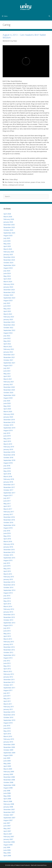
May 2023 (7, 309)
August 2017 (8, 495)
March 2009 (8, 769)
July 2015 (7, 563)
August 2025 (8, 235)
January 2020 (8, 417)
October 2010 (8, 717)
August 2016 (8, 528)
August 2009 (8, 755)
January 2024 (8, 287)
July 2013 (7, 628)
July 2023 (7, 303)
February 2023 (9, 317)
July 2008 (7, 791)
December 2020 (9, 387)
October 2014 (8, 587)
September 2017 (9, 493)
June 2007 (7, 826)
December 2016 (9, 517)
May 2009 (7, 763)
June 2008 (7, 793)
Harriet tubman (24, 182)
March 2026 (8, 217)
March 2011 (8, 704)
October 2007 (8, 815)
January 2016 (8, 547)
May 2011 (7, 698)
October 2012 (8, 652)
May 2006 (7, 853)
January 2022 (8, 352)
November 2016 (9, 520)
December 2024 (9, 257)
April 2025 (7, 246)
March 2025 (8, 249)
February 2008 (9, 804)
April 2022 (7, 344)
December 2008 (9, 777)
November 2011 (9, 682)
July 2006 (7, 847)
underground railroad (16, 185)
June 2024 (7, 273)
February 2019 (9, 447)
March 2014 (8, 606)
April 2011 (7, 701)
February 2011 (9, 707)
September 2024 (9, 265)
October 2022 (8, 328)
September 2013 (9, 623)
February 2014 (9, 609)
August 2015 (8, 560)
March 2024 (8, 282)
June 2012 (7, 663)
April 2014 (7, 604)
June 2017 (7, 501)
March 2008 (8, 801)
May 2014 (7, 601)
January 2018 (8, 482)
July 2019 (7, 433)
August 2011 (8, 690)
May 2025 (7, 244)
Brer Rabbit (9, 182)
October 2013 (8, 620)
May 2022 (7, 341)
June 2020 (7, 403)
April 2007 (7, 831)
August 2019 (8, 430)
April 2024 (7, 279)
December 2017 (9, 485)
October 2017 (8, 490)
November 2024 (9, 260)
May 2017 (7, 504)
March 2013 (8, 639)
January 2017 (8, 514)
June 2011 (7, 696)
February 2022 (9, 349)
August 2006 (8, 845)
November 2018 (9, 455)
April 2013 (7, 636)
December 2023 (9, 290)
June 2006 (7, 850)
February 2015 (9, 577)
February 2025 (9, 252)
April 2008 (7, 799)
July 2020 (7, 401)
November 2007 (9, 812)
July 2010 (7, 726)
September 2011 (9, 688)
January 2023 (8, 319)
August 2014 (8, 593)
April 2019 (7, 441)
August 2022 (8, 333)
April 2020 (7, 409)
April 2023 (7, 311)
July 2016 (7, 531)
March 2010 (8, 736)
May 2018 (7, 471)
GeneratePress (42, 865)
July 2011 (7, 693)
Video (7, 179)
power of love (35, 182)
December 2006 (9, 842)
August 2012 (8, 658)
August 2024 (8, 268)
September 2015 (9, 558)
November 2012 (9, 650)
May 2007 (7, 828)
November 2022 (9, 325)
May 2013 (7, 634)
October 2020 (8, 392)
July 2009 (7, 758)
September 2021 (9, 363)
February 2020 (9, 414)
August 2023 (8, 300)
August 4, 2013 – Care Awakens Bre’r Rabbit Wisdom (24, 36)
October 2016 (8, 522)
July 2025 (7, 238)
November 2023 (9, 292)
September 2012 (9, 655)
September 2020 (9, 395)
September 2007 (9, 818)
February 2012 (9, 674)
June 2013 (7, 631)
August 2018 (8, 463)
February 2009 (9, 772)
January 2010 (8, 742)
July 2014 (7, 596)
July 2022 (7, 336)
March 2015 (8, 574)
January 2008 (8, 807)
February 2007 (9, 837)
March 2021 (8, 379)
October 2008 (8, 782)
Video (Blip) (13, 179)
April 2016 (7, 539)
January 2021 (8, 384)
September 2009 (9, 753)
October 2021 (8, 360)
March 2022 (8, 347)
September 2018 (9, 460)
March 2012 (8, 671)
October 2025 (8, 230)
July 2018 (7, 466)
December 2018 (9, 452)
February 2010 (9, 739)
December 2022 (9, 322)
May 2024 (7, 276)
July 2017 (7, 498)
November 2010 (9, 715)
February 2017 (9, 512)
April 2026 (7, 214)
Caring (16, 182)
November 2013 (9, 617)
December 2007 (9, 809)
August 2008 (8, 788)
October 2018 (8, 457)
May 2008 (7, 796)
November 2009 (9, 747)
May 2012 (7, 666)
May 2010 (7, 731)
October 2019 (8, 425)
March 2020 (8, 411)
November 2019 (9, 422)
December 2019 (9, 420)
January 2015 (8, 579)
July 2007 (7, 823)
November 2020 (9, 390)
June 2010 (7, 728)
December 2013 (9, 615)
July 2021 (7, 368)
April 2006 (7, 856)
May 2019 (7, 439)
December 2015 (9, 550)
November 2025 (9, 227)
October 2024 (8, 263)
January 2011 (8, 709)
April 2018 (7, 474)
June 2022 (7, 338)
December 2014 (9, 582)
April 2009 (7, 766)
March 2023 (8, 314)
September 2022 (9, 330)
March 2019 (8, 444)
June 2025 (7, 241)
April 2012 (7, 669)
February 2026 (9, 219)
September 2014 (9, 590)
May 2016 (7, 536)
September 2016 (9, 525)
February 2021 (9, 382)
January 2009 (8, 774)
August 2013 (8, 625)
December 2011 (9, 679)
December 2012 (9, 647)
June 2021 (7, 371)
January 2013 (8, 644)
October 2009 (8, 750)
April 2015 (7, 571)
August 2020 (8, 398)
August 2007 (8, 820)
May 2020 (7, 406)
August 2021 (8, 365)
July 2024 (7, 271)
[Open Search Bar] (49, 16)
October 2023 (8, 295)
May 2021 (7, 374)
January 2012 (8, 677)
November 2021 (9, 357)
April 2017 (7, 506)
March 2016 (8, 541)
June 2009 (7, 761)
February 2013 (9, 642)
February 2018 (9, 479)
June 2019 (7, 436)
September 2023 (9, 298)
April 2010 (7, 734)
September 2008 (9, 785)
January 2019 (8, 449)
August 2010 (8, 723)
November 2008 (9, 780)
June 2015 (7, 566)
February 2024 (9, 284)
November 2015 (9, 552)
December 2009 (9, 744)
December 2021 (9, 355)
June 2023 (7, 306)
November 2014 (9, 585)
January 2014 (8, 612)
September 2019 (9, 428)
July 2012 (7, 661)
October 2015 (8, 555)
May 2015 (7, 569)
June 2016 (7, 533)
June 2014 (7, 598)
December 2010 (9, 712)
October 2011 (8, 685)
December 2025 (9, 225)
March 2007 (8, 834)
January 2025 (8, 254)
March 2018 (8, 476)
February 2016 (9, 544)
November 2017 (9, 487)
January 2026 (8, 222)
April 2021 (7, 376)
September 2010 (9, 720)
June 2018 (7, 468)
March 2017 (8, 509)
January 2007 (8, 839)
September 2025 (9, 233)
